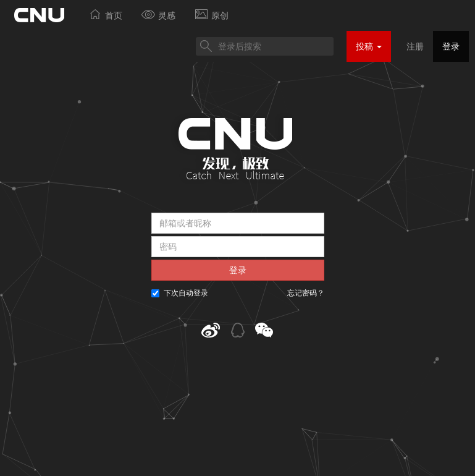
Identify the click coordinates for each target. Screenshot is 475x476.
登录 (451, 46)
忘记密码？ (306, 293)
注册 (415, 46)
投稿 (369, 46)
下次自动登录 (180, 293)
